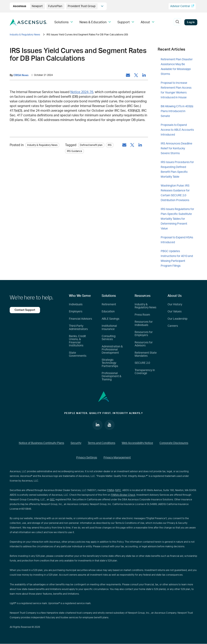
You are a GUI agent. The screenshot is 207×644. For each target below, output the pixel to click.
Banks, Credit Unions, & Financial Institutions (77, 341)
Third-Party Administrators (78, 327)
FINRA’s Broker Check (123, 495)
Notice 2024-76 (82, 92)
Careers (173, 326)
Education (108, 312)
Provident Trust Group (82, 6)
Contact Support (25, 310)
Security (76, 443)
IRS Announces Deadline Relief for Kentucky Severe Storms (176, 149)
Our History (175, 304)
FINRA (111, 490)
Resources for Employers (144, 334)
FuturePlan (55, 6)
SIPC (118, 490)
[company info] (102, 6)
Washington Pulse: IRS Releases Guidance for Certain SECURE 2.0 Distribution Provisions (175, 193)
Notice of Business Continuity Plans (41, 443)
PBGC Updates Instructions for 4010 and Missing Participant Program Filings (177, 259)
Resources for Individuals (144, 323)
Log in (191, 22)
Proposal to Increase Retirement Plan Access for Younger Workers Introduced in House (176, 90)
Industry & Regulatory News (25, 35)
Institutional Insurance (109, 327)
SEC (52, 500)
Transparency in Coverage (145, 372)
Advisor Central (182, 6)
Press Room (142, 315)
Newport (37, 6)
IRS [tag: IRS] (110, 145)
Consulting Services (109, 338)
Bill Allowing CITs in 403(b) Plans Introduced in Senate (177, 111)
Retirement (109, 304)
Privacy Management (117, 458)
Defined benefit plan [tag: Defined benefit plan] (91, 145)
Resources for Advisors (144, 344)
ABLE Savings (110, 319)
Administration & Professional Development (112, 350)
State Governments (78, 354)
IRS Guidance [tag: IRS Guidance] (74, 151)
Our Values (175, 312)
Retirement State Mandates (146, 354)
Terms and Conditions (101, 443)
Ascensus (20, 6)
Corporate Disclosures (174, 443)
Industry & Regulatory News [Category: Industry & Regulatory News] (42, 145)
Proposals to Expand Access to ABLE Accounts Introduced (177, 130)
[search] (177, 22)
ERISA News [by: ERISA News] (21, 75)
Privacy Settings (87, 458)
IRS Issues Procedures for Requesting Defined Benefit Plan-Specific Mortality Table (177, 170)
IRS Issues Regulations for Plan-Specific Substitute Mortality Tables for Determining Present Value (177, 219)
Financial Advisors (80, 319)
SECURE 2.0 (142, 363)
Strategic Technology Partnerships (110, 363)
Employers (76, 312)
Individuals (76, 304)
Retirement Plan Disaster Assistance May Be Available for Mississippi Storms (177, 67)
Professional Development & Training (111, 376)
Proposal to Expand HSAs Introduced (177, 240)
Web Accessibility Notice (137, 443)
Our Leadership (177, 319)
